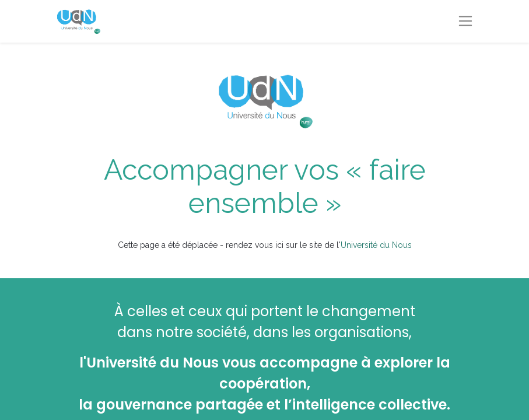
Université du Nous (376, 245)
